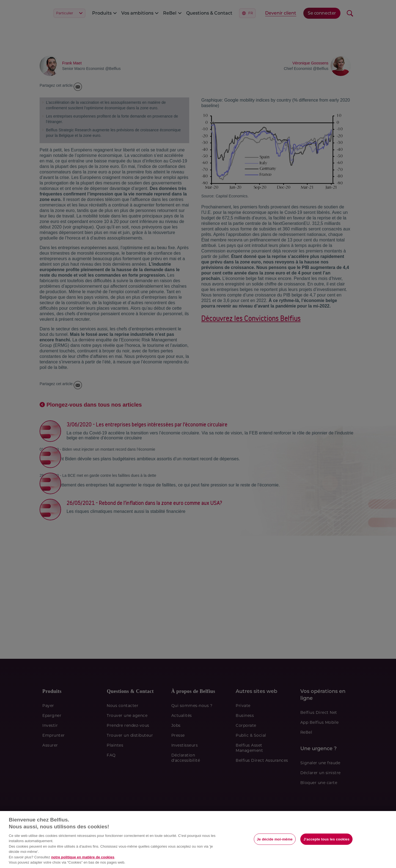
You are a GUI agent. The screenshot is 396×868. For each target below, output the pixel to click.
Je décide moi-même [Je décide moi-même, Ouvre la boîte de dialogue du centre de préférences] (275, 839)
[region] (198, 840)
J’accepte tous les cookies (326, 839)
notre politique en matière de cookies (83, 857)
